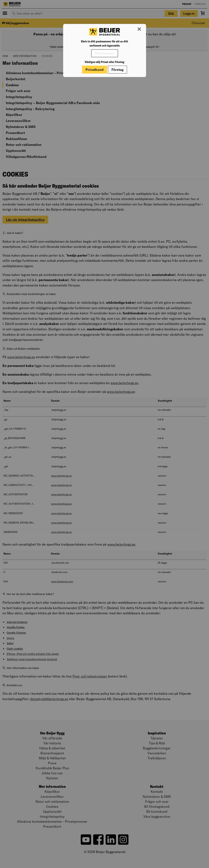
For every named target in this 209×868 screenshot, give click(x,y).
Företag (117, 70)
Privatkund (95, 70)
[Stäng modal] (139, 29)
